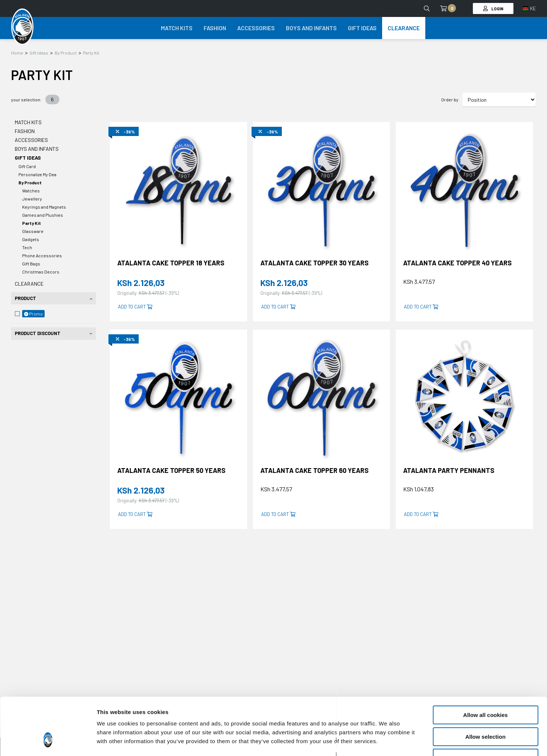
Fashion (25, 131)
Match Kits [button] (177, 28)
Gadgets (31, 239)
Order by (450, 100)
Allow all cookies (486, 666)
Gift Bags (31, 264)
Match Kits (28, 122)
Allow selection (485, 688)
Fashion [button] (215, 28)
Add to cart (135, 307)
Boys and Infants (37, 149)
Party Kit (91, 53)
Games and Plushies (43, 215)
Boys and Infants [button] (311, 28)
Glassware (33, 231)
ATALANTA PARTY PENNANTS (449, 470)
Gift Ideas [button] (362, 28)
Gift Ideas (39, 53)
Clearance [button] (404, 28)
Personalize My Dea (37, 174)
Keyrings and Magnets (44, 207)
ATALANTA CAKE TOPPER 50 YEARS (171, 470)
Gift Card (27, 166)
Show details (387, 741)
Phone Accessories (42, 255)
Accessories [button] (256, 28)
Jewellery (32, 199)
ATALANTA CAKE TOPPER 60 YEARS (314, 470)
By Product (66, 53)
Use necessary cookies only (485, 709)
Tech (27, 247)
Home (17, 53)
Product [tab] (25, 298)
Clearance (29, 284)
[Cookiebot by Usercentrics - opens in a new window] (48, 742)
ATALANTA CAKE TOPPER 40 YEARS (457, 263)
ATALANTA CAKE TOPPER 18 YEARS (171, 263)
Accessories (31, 140)
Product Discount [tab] (38, 333)
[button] (529, 8)
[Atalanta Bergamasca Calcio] (22, 27)
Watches (31, 191)
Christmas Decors (41, 272)
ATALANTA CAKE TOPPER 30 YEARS (314, 263)
